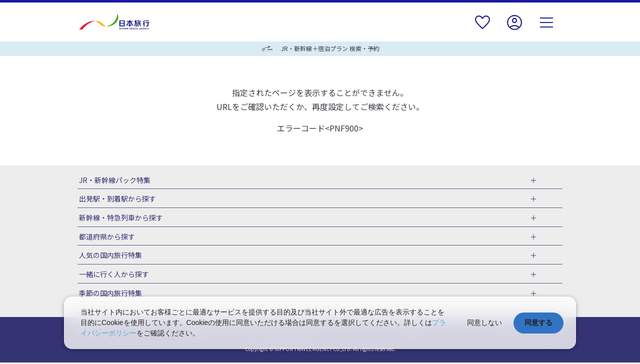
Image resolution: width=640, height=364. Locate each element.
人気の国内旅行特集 (109, 256)
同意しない (484, 322)
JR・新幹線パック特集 (113, 180)
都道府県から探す (105, 237)
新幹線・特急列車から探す (119, 218)
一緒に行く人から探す (112, 275)
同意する (538, 322)
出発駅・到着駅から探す (116, 199)
